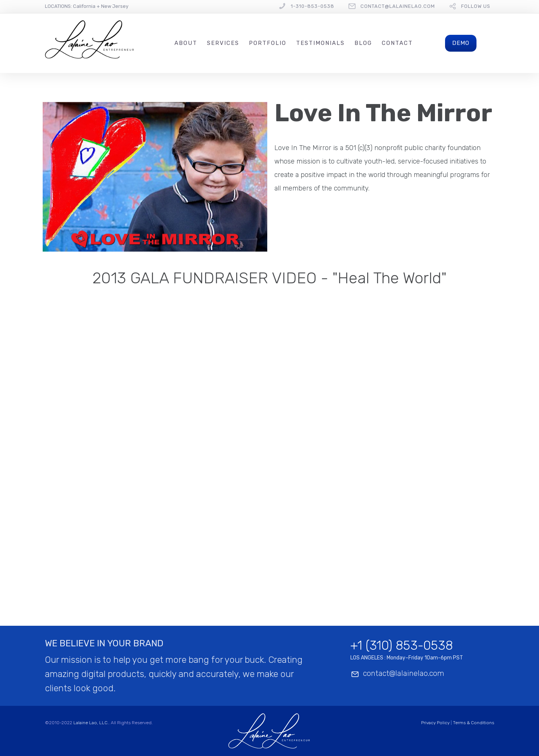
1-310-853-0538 (313, 6)
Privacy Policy (435, 723)
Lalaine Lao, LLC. (91, 723)
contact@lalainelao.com (398, 6)
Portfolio (268, 43)
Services (223, 43)
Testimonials (320, 43)
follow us (476, 6)
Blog (363, 43)
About (186, 43)
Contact (397, 43)
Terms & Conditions (473, 723)
